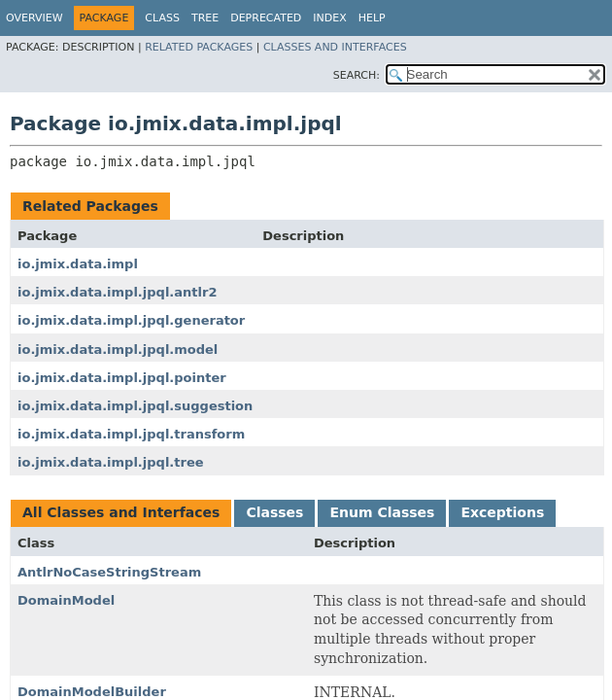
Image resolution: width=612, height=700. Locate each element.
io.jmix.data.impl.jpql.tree (111, 462)
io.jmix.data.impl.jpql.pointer (122, 378)
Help (372, 18)
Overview (34, 18)
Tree (205, 18)
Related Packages (199, 47)
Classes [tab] (274, 512)
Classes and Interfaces (335, 47)
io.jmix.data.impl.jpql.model (118, 350)
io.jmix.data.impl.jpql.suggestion (135, 406)
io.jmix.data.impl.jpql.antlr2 (117, 292)
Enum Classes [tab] (382, 512)
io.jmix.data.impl (78, 264)
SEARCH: (357, 75)
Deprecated (266, 18)
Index (329, 18)
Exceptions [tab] (502, 512)
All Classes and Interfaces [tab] (121, 512)
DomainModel (66, 600)
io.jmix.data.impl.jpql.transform (131, 434)
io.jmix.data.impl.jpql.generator (131, 320)
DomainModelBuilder (92, 692)
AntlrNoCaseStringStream (109, 572)
